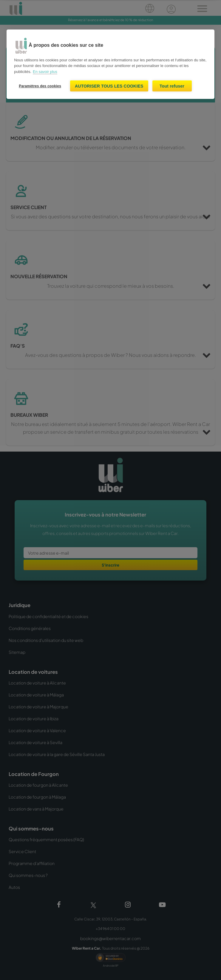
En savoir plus (45, 72)
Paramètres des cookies (40, 86)
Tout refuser (172, 86)
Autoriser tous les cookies (109, 86)
